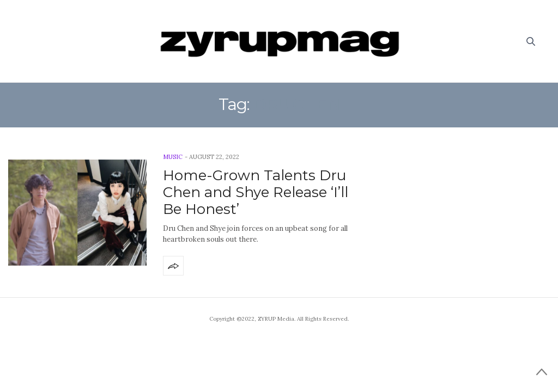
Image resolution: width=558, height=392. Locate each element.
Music (173, 157)
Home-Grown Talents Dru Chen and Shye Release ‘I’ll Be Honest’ (256, 192)
